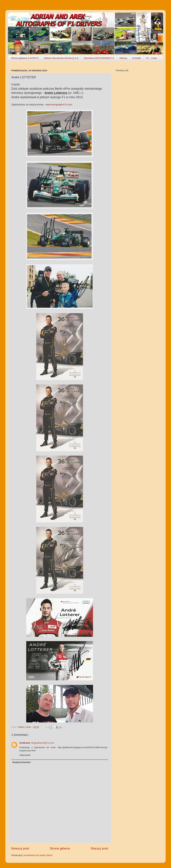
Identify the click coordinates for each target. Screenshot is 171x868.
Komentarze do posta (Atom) (38, 855)
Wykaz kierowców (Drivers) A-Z (61, 58)
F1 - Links (152, 58)
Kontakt (137, 58)
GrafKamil (25, 743)
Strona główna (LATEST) (25, 58)
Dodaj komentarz (22, 762)
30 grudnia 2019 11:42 (42, 743)
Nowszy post (20, 848)
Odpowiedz (25, 755)
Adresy (123, 58)
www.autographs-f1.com (59, 105)
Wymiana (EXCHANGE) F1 (99, 58)
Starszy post (99, 848)
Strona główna (60, 848)
